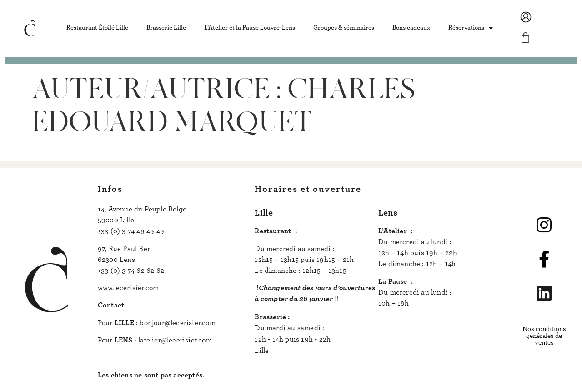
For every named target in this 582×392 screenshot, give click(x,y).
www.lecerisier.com (128, 288)
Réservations (471, 28)
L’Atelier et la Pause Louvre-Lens (250, 28)
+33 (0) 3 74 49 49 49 (131, 231)
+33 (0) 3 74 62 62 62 (131, 271)
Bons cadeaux (411, 28)
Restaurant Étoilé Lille (97, 28)
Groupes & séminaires (344, 28)
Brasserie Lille (166, 28)
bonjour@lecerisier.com (177, 323)
